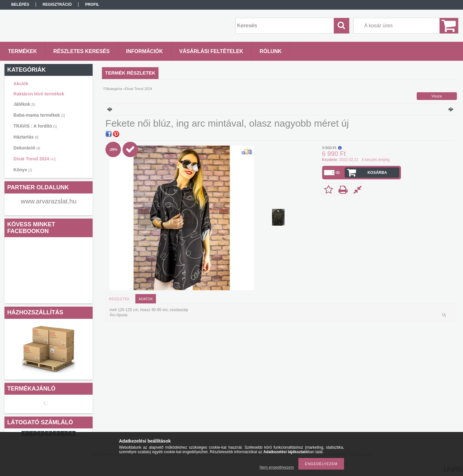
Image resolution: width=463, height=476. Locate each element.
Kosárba (377, 173)
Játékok (24, 104)
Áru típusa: (119, 315)
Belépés (20, 4)
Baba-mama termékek (39, 115)
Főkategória (113, 89)
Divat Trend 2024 (35, 159)
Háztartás (26, 137)
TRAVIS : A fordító (35, 126)
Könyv (23, 170)
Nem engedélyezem (277, 467)
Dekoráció (27, 148)
